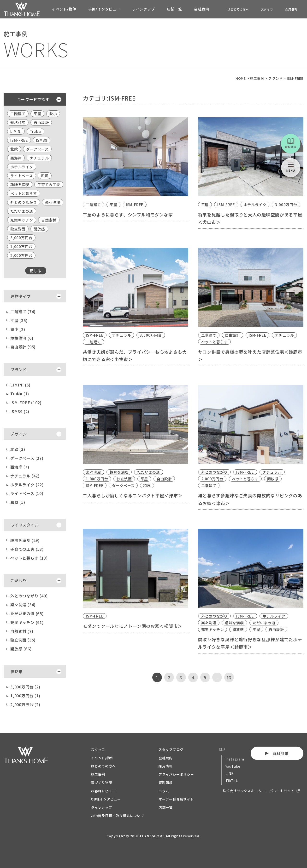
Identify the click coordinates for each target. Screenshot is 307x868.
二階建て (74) (23, 312)
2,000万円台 (21, 255)
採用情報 (291, 9)
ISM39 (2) (20, 411)
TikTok (232, 781)
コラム (164, 791)
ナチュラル (39, 158)
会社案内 (202, 9)
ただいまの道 (22, 211)
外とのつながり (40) (29, 596)
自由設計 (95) (23, 347)
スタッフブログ (171, 749)
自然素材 (49, 220)
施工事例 (98, 774)
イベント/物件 (64, 9)
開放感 (39, 229)
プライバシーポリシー (176, 774)
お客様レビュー (103, 791)
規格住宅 (18, 122)
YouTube (233, 766)
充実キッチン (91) (27, 622)
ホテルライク (22, 167)
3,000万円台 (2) (25, 687)
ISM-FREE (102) (26, 403)
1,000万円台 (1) (25, 696)
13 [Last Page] (229, 677)
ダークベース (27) (27, 458)
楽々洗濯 (53, 202)
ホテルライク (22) (27, 485)
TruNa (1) (20, 394)
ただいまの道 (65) (27, 613)
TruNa (35, 131)
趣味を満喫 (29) (25, 540)
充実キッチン (22, 220)
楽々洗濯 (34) (23, 605)
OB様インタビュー (106, 799)
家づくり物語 (102, 783)
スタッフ (267, 9)
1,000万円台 (21, 247)
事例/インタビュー (104, 9)
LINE (230, 773)
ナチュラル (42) (25, 476)
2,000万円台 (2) (25, 704)
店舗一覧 (174, 9)
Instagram (235, 759)
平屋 (37, 114)
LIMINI (16, 131)
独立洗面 (18, 229)
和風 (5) (18, 502)
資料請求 (166, 783)
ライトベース (22, 176)
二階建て (18, 114)
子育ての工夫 (49, 184)
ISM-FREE (19, 140)
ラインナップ (144, 9)
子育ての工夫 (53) (27, 549)
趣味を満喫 (20, 184)
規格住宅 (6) (22, 338)
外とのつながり (24, 202)
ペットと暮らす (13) (29, 558)
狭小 (53, 114)
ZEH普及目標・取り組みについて (118, 816)
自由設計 (41, 122)
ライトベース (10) (27, 493)
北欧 (14, 149)
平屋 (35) (19, 320)
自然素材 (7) (22, 631)
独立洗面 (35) (23, 640)
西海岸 (16, 158)
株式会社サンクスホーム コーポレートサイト (259, 791)
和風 (45, 176)
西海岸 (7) (20, 467)
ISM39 (42, 140)
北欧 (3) (18, 449)
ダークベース (37, 149)
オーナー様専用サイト (176, 799)
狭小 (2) (18, 329)
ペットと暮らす (24, 193)
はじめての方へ (238, 9)
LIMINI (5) (20, 385)
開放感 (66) (21, 649)
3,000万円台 (21, 238)
